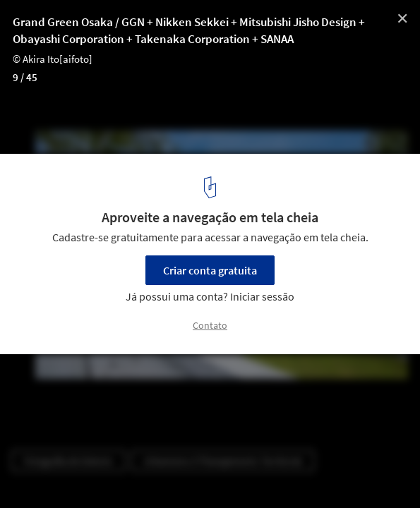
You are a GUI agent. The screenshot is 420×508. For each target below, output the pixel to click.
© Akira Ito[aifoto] (53, 59)
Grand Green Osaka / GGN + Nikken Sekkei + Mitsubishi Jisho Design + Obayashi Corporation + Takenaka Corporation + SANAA (189, 30)
